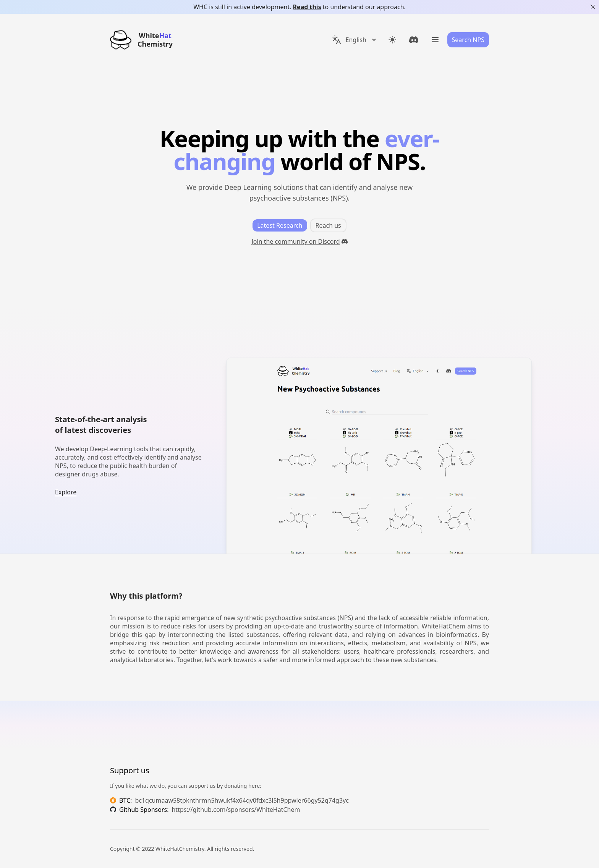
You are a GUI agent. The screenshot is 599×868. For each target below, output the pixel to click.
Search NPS (468, 40)
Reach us (328, 225)
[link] (414, 40)
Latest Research (280, 225)
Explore (66, 492)
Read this (307, 7)
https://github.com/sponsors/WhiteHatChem (236, 810)
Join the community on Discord (299, 241)
